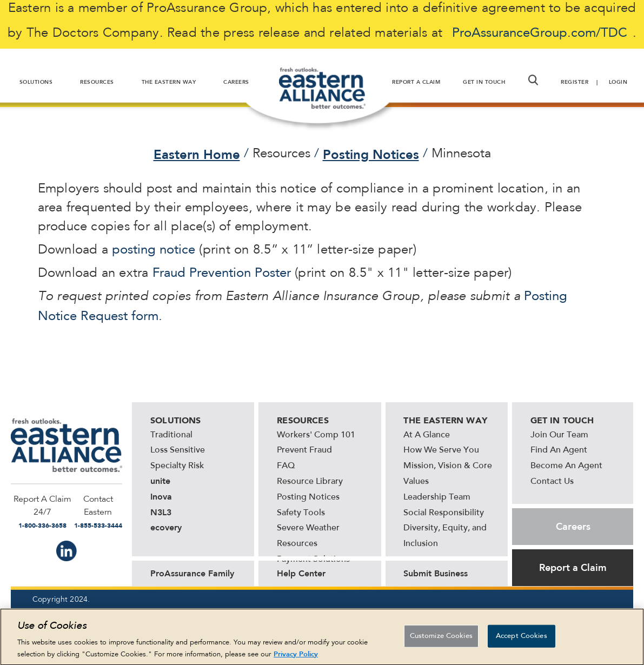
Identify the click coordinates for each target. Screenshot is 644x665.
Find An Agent (559, 450)
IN (67, 551)
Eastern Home (197, 155)
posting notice (154, 250)
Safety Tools (301, 513)
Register (575, 82)
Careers (573, 527)
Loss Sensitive (178, 450)
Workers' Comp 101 (316, 435)
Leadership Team (437, 497)
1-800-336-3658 (42, 526)
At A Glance (427, 435)
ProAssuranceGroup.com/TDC (540, 34)
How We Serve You (441, 450)
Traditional (171, 435)
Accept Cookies (522, 640)
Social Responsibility (444, 513)
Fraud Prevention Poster (222, 274)
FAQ (286, 466)
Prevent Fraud (304, 450)
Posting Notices (371, 155)
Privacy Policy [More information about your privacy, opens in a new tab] (296, 658)
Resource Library (310, 482)
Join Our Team (559, 435)
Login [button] (618, 82)
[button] (533, 80)
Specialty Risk (177, 466)
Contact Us (552, 482)
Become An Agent (566, 466)
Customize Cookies (441, 640)
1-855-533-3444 (98, 526)
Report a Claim (573, 568)
